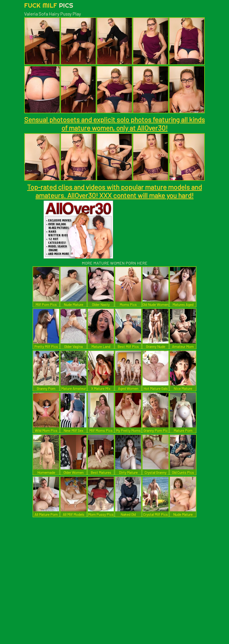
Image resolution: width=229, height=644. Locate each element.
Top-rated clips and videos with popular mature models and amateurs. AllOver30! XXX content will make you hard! (114, 191)
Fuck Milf (49, 5)
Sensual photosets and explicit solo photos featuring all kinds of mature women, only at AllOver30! (114, 124)
